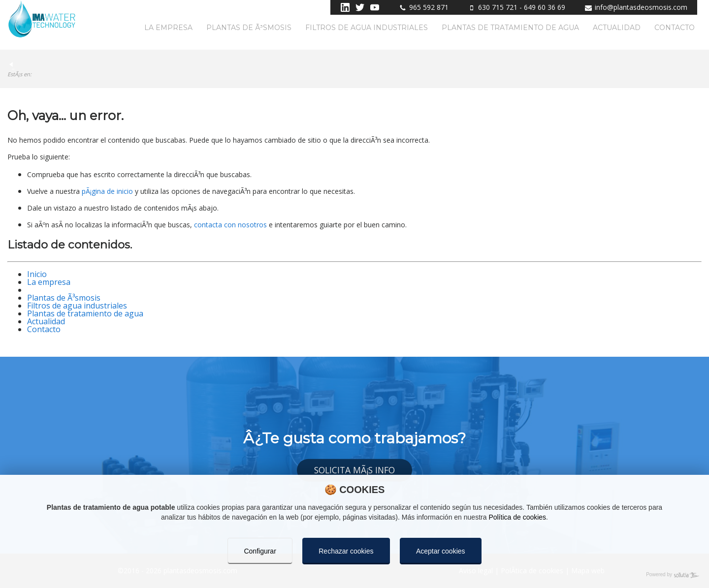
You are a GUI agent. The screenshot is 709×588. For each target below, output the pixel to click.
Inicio (37, 274)
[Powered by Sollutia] (354, 575)
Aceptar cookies (441, 551)
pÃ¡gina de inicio (107, 191)
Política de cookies (517, 517)
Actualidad (617, 28)
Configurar (260, 551)
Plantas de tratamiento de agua (510, 28)
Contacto (675, 28)
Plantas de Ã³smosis (249, 28)
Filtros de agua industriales (367, 28)
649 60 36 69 (545, 7)
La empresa (168, 28)
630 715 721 (498, 7)
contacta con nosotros (230, 225)
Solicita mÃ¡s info (354, 470)
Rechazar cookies (346, 551)
